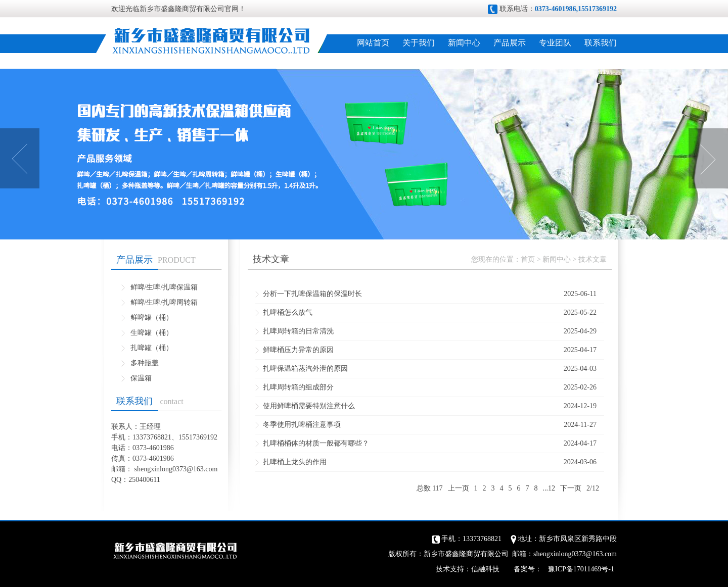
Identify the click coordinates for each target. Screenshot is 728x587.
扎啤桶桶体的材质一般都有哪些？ (316, 443)
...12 (549, 488)
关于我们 (419, 43)
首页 (528, 259)
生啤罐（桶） (152, 333)
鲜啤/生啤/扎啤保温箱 (164, 287)
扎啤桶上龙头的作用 (295, 462)
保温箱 (141, 378)
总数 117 (430, 488)
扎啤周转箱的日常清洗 (298, 331)
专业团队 (555, 43)
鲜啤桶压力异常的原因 (298, 350)
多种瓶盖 (145, 363)
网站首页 (373, 43)
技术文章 (593, 259)
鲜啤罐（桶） (152, 317)
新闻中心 (464, 43)
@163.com (202, 469)
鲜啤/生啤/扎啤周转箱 (164, 302)
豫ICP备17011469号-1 (581, 569)
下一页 (571, 488)
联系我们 (601, 43)
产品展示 (510, 43)
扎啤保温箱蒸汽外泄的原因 (305, 369)
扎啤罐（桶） (152, 348)
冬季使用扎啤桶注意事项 (302, 425)
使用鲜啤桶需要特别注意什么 (309, 406)
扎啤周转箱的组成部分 (298, 387)
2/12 (593, 488)
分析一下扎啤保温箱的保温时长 (312, 294)
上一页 (459, 488)
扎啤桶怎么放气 (288, 312)
